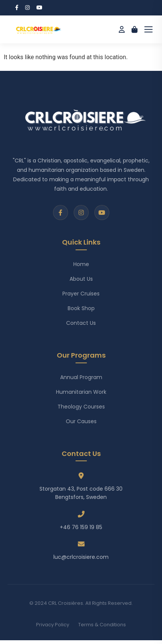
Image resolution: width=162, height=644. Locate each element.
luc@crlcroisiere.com (81, 557)
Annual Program (81, 377)
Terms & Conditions (102, 625)
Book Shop (81, 308)
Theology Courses (81, 407)
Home (81, 264)
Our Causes (81, 421)
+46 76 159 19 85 (81, 527)
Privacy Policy (53, 625)
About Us (81, 279)
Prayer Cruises (81, 294)
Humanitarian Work (81, 392)
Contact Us (81, 323)
